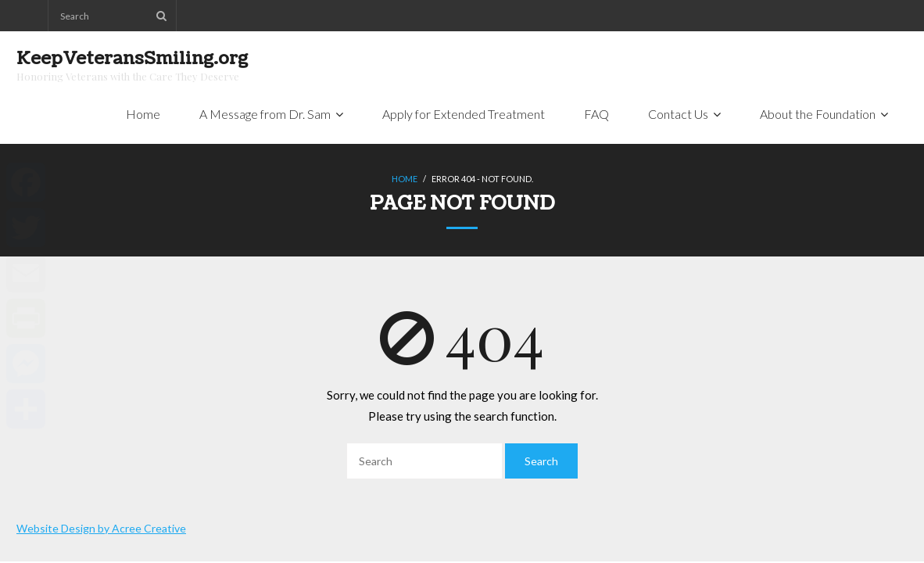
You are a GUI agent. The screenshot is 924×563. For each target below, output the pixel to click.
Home (405, 179)
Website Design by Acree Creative (101, 528)
